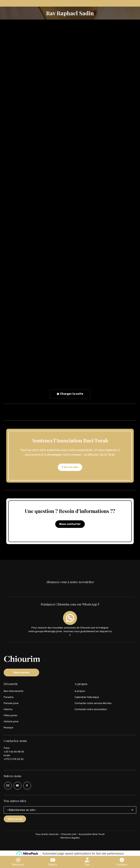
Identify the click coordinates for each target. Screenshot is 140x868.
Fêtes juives (11, 715)
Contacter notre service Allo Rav (93, 703)
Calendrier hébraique (87, 697)
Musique (8, 728)
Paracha (9, 697)
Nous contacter (70, 524)
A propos (80, 691)
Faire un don (70, 467)
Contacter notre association (91, 709)
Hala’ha (8, 709)
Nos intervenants (14, 691)
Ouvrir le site (15, 819)
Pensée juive (11, 703)
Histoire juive (11, 721)
